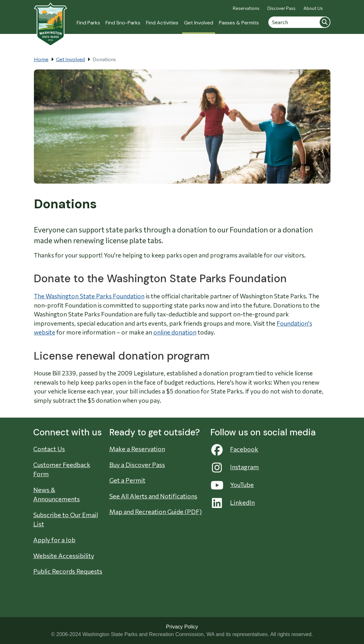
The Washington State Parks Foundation (89, 296)
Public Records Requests (68, 571)
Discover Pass (281, 8)
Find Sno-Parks (123, 23)
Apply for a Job (54, 540)
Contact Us (49, 449)
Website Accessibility (64, 556)
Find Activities (162, 23)
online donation (175, 332)
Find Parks (88, 23)
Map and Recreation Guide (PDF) (156, 511)
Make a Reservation (137, 449)
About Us (313, 8)
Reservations (246, 8)
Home (41, 59)
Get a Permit (127, 480)
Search (325, 22)
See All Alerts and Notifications (153, 496)
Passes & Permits (239, 23)
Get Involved (199, 23)
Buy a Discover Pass (137, 465)
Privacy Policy (182, 627)
